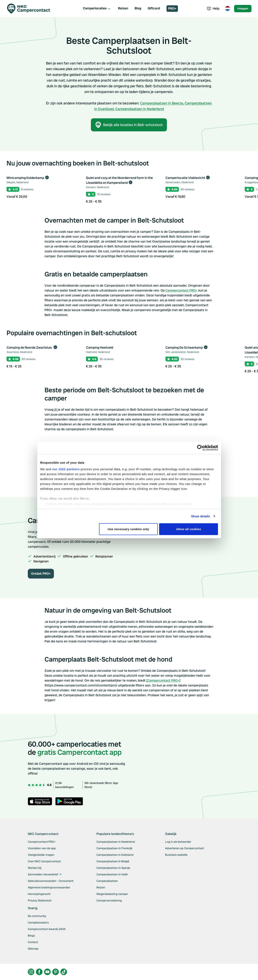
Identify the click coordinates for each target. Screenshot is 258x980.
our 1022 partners (66, 469)
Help (213, 8)
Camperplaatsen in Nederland (140, 109)
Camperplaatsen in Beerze (162, 103)
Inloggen (243, 8)
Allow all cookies (189, 529)
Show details (200, 516)
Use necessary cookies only (128, 529)
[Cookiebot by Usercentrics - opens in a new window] (200, 448)
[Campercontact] (31, 9)
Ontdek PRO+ (41, 574)
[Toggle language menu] (228, 9)
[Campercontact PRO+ (163, 680)
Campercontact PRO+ (181, 290)
